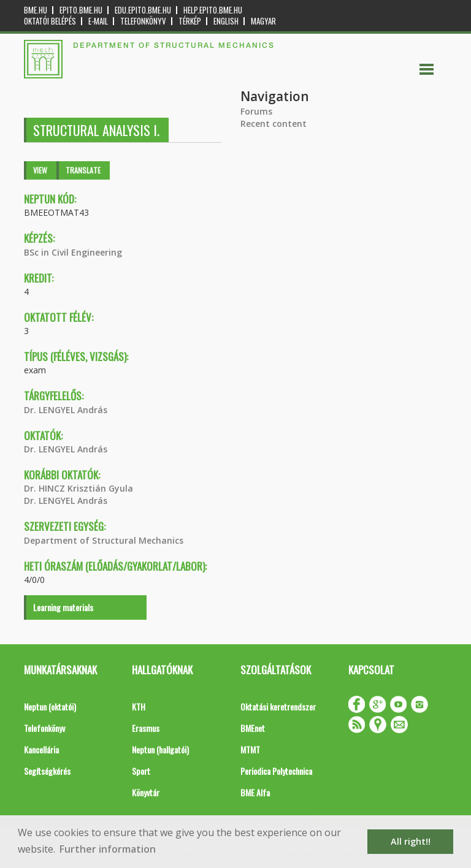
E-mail (98, 21)
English (226, 21)
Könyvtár (146, 792)
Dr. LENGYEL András (66, 410)
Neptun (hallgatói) (160, 749)
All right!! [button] (411, 841)
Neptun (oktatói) (50, 706)
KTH (139, 706)
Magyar (263, 21)
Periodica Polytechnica (276, 771)
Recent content (274, 124)
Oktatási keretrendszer (278, 706)
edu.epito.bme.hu (143, 10)
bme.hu (36, 10)
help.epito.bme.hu (213, 10)
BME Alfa (255, 792)
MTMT (250, 749)
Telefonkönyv (143, 21)
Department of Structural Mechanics (104, 540)
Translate (83, 170)
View (40, 170)
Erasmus (146, 728)
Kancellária (41, 749)
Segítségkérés (47, 771)
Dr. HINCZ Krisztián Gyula (78, 488)
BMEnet (253, 728)
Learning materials (63, 607)
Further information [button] (108, 849)
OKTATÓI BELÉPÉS (50, 21)
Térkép (190, 21)
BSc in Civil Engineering (73, 252)
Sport (141, 771)
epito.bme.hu (81, 10)
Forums (256, 111)
